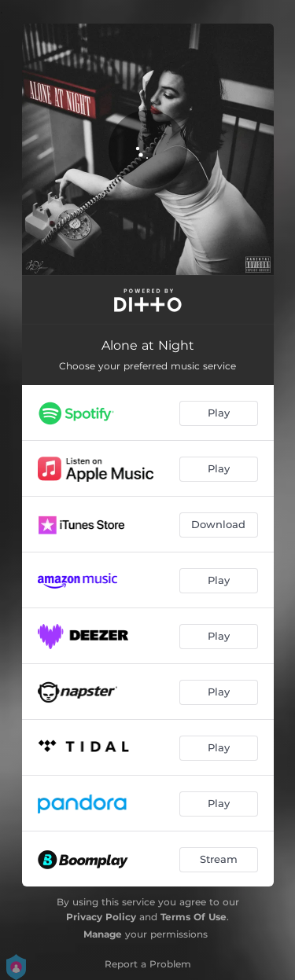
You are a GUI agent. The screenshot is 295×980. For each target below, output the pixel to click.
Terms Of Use (194, 917)
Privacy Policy (101, 917)
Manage (103, 934)
